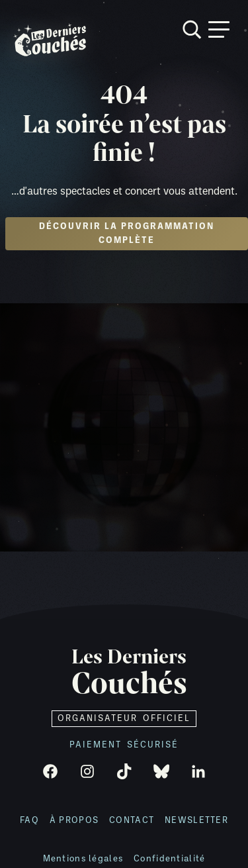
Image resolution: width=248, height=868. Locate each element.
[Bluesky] (161, 771)
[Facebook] (50, 771)
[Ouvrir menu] (219, 29)
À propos (74, 821)
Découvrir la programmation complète (127, 234)
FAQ (29, 821)
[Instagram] (87, 771)
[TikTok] (124, 771)
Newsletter (196, 821)
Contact (132, 821)
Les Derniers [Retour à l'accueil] (129, 673)
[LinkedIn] (198, 771)
